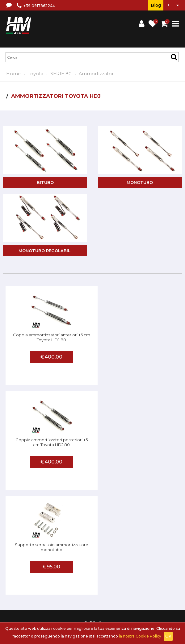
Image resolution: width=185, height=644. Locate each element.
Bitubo (45, 182)
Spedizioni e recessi (121, 573)
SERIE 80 (61, 74)
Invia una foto (85, 590)
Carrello (73, 607)
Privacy (148, 573)
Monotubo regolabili (45, 251)
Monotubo (140, 182)
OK (168, 636)
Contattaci (168, 573)
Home (13, 74)
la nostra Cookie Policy (140, 636)
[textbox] (92, 57)
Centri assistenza (54, 590)
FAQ (31, 590)
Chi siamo (49, 573)
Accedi (57, 607)
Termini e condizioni (80, 573)
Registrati (39, 607)
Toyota (36, 74)
